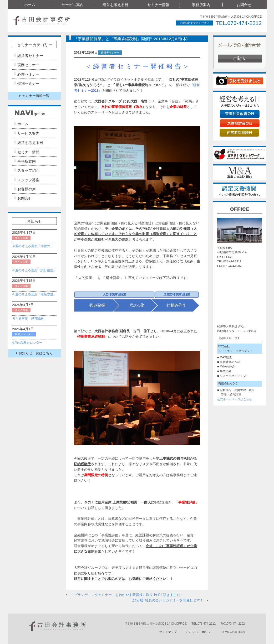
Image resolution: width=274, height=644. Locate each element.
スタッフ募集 (28, 180)
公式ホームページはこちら (235, 399)
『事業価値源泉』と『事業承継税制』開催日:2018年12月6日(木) (131, 39)
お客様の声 (27, 189)
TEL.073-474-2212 (238, 23)
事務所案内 (201, 5)
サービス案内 (73, 5)
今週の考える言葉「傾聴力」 (33, 246)
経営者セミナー (30, 56)
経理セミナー (28, 74)
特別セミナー (28, 84)
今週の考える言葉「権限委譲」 (34, 294)
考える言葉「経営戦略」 (29, 319)
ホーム (30, 5)
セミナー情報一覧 (34, 96)
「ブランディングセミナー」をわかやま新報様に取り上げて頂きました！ (127, 595)
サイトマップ (168, 632)
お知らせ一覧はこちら (34, 353)
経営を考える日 (115, 5)
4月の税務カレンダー (27, 343)
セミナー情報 (158, 5)
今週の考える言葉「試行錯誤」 (34, 270)
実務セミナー (28, 65)
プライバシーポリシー (199, 632)
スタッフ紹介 (28, 170)
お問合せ (244, 5)
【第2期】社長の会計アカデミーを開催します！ (166, 600)
